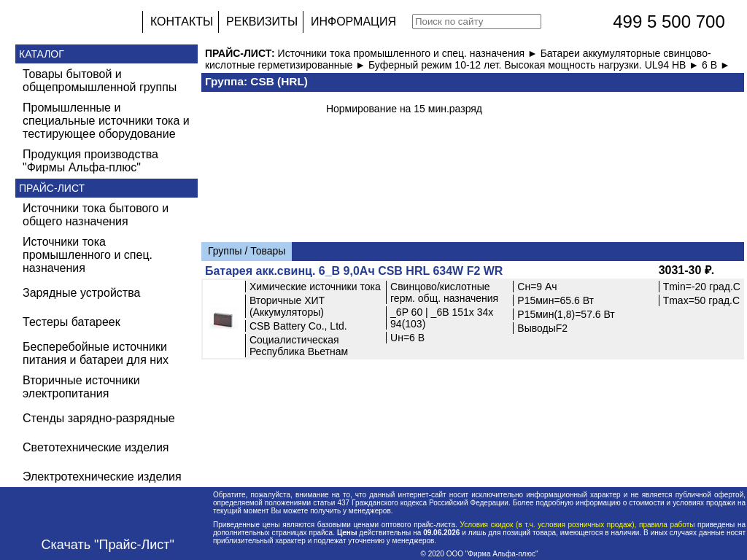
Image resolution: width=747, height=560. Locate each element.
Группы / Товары (247, 251)
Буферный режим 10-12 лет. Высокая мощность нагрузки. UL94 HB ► (535, 65)
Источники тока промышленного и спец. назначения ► (409, 53)
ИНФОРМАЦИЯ (353, 22)
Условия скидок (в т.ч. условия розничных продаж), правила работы (577, 525)
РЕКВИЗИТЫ (262, 22)
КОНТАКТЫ (182, 22)
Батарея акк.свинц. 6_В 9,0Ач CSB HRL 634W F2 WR (354, 271)
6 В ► (716, 65)
